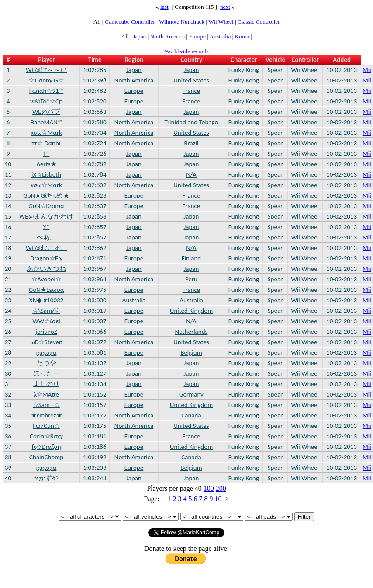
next (225, 7)
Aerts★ (46, 164)
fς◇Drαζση (47, 447)
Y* (47, 227)
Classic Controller (259, 22)
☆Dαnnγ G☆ (46, 80)
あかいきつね (46, 269)
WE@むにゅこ (46, 248)
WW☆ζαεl (46, 321)
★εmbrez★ (47, 415)
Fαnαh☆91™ (46, 91)
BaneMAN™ (46, 122)
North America (168, 36)
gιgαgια (46, 352)
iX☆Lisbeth (46, 174)
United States (191, 80)
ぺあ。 (47, 237)
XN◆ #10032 (46, 300)
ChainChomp (46, 457)
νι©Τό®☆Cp (46, 101)
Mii (367, 70)
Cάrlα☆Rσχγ (46, 436)
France (192, 91)
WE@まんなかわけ (46, 216)
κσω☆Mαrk (46, 133)
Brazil (191, 143)
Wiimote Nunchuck (182, 22)
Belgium (191, 352)
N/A (191, 174)
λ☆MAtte (46, 394)
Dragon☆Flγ (46, 258)
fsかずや (46, 478)
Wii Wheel (221, 22)
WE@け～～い (46, 70)
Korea (242, 36)
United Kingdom (191, 311)
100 (209, 488)
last (164, 7)
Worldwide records (186, 51)
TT (47, 154)
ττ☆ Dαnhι (46, 143)
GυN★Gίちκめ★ (46, 195)
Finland (192, 258)
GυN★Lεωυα (47, 290)
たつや (47, 363)
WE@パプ (46, 112)
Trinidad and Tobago (192, 122)
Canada (191, 415)
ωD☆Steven (46, 342)
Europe (198, 36)
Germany (191, 394)
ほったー (46, 373)
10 (218, 499)
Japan (139, 36)
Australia (220, 36)
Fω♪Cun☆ (46, 426)
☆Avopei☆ (46, 279)
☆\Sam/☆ (46, 311)
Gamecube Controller (130, 22)
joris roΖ (46, 332)
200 (221, 488)
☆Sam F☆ (46, 405)
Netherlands (191, 332)
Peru (191, 279)
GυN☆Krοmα (46, 206)
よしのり (46, 384)
